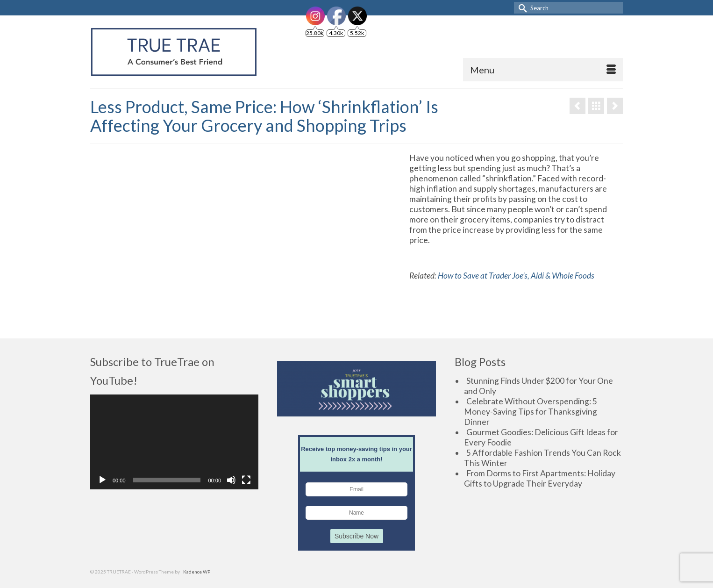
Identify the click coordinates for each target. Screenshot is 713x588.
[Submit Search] (521, 8)
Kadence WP (197, 572)
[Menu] (543, 70)
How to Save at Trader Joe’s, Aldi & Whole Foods (516, 276)
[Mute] (231, 480)
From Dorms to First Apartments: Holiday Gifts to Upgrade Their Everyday (540, 478)
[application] (174, 442)
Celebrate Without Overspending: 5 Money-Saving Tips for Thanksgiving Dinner (531, 412)
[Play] (102, 480)
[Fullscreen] (246, 480)
